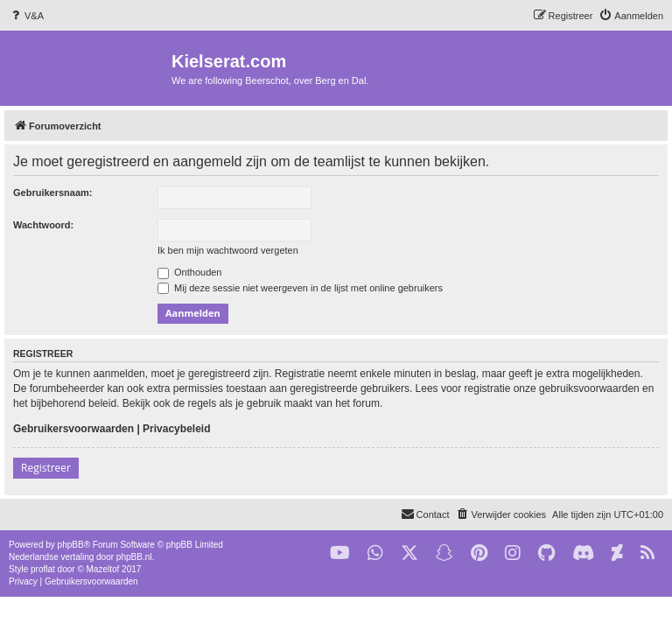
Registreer (46, 468)
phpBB (71, 545)
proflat (43, 569)
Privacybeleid (176, 429)
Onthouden (190, 272)
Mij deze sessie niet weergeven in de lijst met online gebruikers (300, 288)
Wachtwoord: (43, 225)
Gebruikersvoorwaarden (73, 429)
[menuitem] (26, 16)
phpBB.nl (134, 557)
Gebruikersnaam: (52, 192)
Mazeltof (103, 569)
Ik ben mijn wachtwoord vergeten (228, 250)
